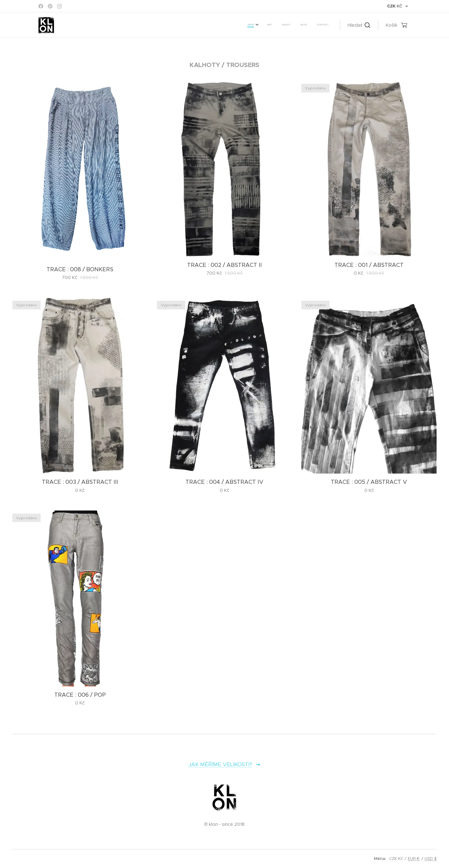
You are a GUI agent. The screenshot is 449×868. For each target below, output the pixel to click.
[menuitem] (289, 25)
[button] (359, 25)
